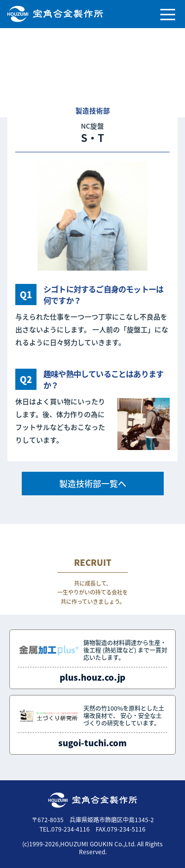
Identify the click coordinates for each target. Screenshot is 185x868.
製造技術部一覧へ (93, 483)
